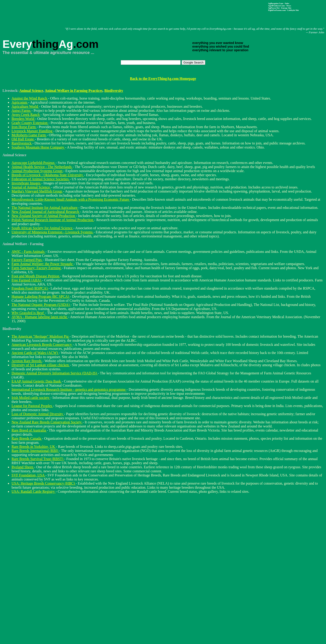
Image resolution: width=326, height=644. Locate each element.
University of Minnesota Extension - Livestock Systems (53, 232)
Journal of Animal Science (31, 187)
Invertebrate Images (26, 183)
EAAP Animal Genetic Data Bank (37, 381)
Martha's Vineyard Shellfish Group (37, 191)
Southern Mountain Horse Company (38, 147)
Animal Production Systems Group (37, 171)
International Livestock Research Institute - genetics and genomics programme (69, 389)
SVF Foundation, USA (28, 475)
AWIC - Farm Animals (29, 252)
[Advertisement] (138, 12)
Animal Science (31, 91)
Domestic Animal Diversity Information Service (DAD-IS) (55, 373)
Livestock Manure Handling (32, 131)
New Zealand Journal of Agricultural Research (46, 212)
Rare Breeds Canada (27, 438)
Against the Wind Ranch (30, 98)
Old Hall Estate (23, 139)
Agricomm (20, 102)
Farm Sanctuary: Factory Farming (37, 268)
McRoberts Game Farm (29, 135)
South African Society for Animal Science (42, 228)
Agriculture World (25, 106)
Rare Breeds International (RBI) (35, 451)
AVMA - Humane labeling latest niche (40, 317)
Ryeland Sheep (23, 467)
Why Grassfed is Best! (28, 313)
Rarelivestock (22, 143)
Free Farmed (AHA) (27, 280)
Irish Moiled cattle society (31, 398)
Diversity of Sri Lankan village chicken (41, 365)
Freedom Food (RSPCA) (30, 288)
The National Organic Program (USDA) (41, 305)
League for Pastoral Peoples (32, 406)
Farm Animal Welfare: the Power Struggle (43, 264)
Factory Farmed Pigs (27, 260)
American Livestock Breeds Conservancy (42, 345)
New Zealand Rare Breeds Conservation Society (47, 422)
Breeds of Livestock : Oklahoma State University (48, 175)
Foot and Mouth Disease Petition (36, 276)
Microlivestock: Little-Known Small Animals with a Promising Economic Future (71, 199)
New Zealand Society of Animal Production (44, 216)
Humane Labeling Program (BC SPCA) (41, 296)
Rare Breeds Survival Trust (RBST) (38, 459)
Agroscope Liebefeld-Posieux (34, 163)
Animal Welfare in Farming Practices (74, 91)
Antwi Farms (22, 111)
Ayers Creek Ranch (26, 115)
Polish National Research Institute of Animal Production (53, 220)
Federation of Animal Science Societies (41, 179)
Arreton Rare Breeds (27, 361)
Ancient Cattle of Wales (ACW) (35, 353)
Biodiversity (114, 91)
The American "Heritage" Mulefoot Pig (41, 336)
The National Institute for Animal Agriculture (45, 208)
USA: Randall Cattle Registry (34, 492)
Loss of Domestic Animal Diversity (38, 414)
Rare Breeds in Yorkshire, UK (34, 447)
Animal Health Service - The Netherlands (42, 167)
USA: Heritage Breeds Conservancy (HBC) (44, 483)
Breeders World (23, 119)
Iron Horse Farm (24, 127)
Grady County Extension (30, 123)
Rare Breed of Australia (29, 430)
